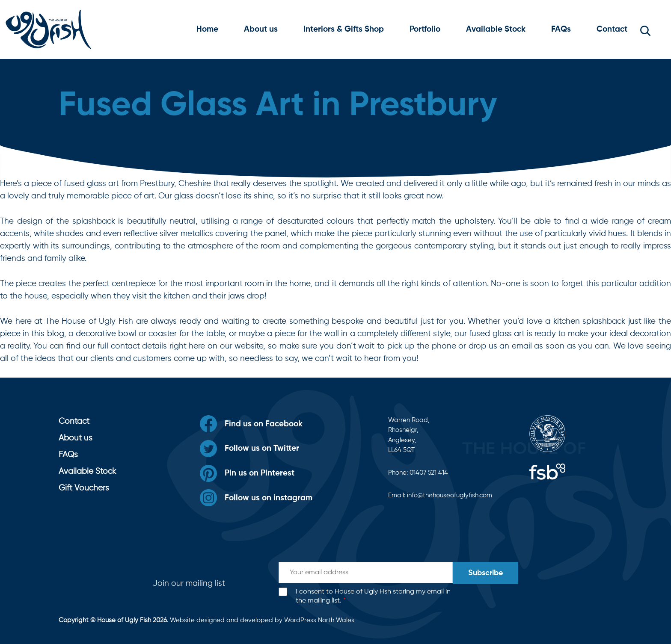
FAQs (561, 29)
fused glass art (497, 334)
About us (261, 29)
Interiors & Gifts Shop (344, 29)
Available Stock (496, 29)
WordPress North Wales (319, 620)
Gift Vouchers (84, 488)
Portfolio (425, 29)
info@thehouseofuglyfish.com (450, 495)
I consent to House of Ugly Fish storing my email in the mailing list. (373, 596)
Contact (612, 29)
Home (207, 29)
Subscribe (485, 573)
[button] (645, 30)
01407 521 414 (429, 473)
